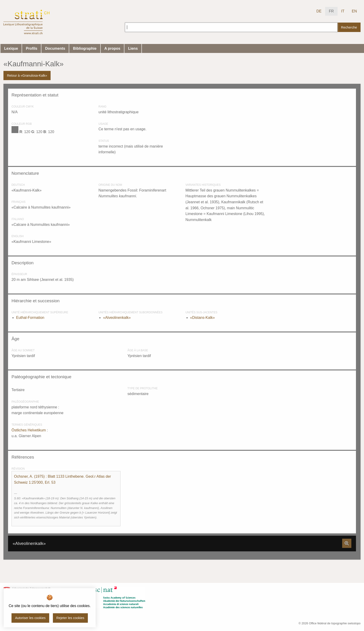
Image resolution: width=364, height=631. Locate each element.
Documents (55, 48)
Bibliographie (85, 48)
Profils (32, 48)
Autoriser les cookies (30, 618)
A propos (112, 48)
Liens (133, 48)
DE (319, 11)
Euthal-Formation (30, 318)
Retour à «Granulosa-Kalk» (27, 76)
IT (343, 11)
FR (331, 11)
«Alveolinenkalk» (117, 318)
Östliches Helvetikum (29, 430)
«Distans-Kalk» (203, 318)
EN (354, 11)
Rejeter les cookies (70, 618)
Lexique (11, 48)
